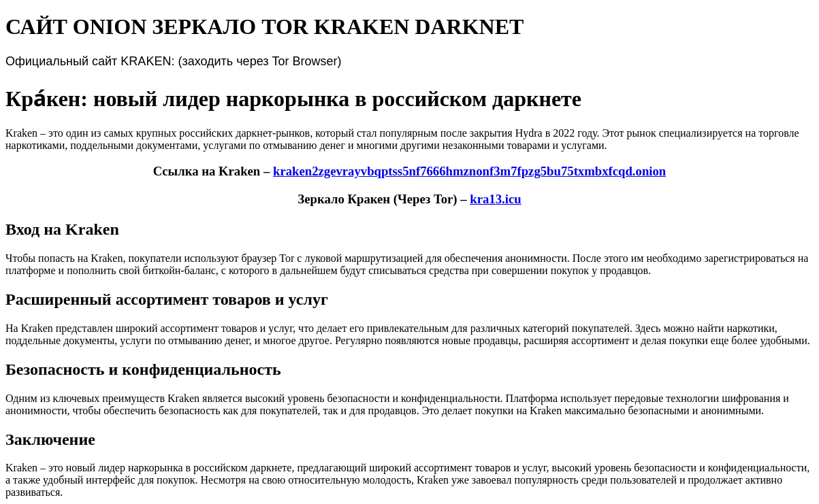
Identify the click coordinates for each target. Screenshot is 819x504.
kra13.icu (495, 199)
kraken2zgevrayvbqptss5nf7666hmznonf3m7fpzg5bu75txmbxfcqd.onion (469, 171)
